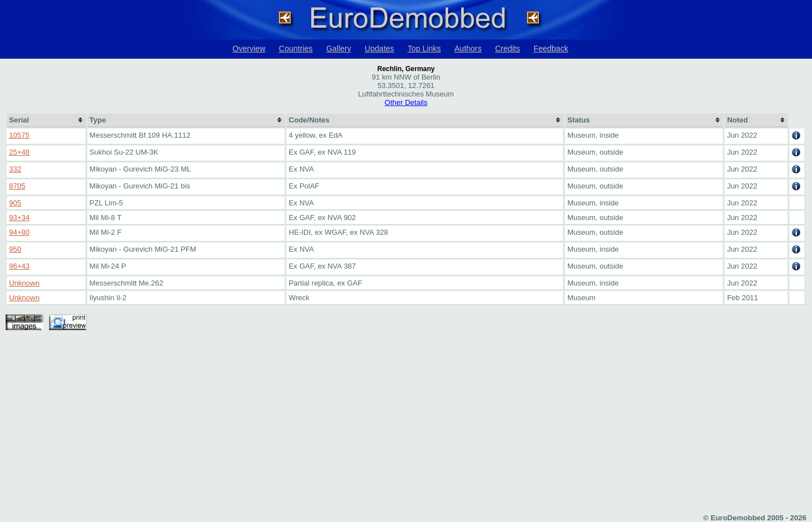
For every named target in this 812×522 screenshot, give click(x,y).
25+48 (19, 152)
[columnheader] (47, 120)
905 (15, 203)
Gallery (338, 49)
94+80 (19, 232)
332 (15, 169)
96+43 (19, 266)
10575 (19, 135)
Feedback (551, 49)
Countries (296, 49)
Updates (379, 49)
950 (15, 249)
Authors (468, 49)
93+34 (19, 218)
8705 (17, 186)
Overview (249, 49)
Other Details (406, 102)
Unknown (24, 283)
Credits (507, 49)
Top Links (424, 49)
